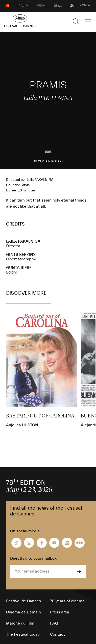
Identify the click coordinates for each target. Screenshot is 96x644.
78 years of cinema (67, 601)
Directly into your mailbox (33, 558)
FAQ (54, 623)
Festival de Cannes (23, 601)
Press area (60, 612)
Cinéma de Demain (23, 612)
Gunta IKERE (19, 268)
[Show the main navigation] (88, 21)
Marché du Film (20, 623)
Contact (57, 634)
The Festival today (23, 634)
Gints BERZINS (21, 255)
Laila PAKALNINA (23, 241)
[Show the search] (76, 21)
